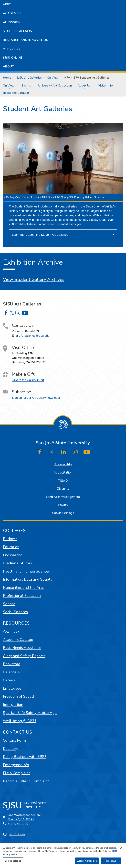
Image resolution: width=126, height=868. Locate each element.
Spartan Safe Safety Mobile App (30, 713)
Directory (11, 749)
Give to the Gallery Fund (28, 380)
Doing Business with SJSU (24, 757)
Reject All (111, 861)
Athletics (12, 49)
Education (11, 547)
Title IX (63, 481)
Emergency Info (16, 765)
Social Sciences (15, 612)
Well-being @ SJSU (19, 721)
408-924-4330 (31, 331)
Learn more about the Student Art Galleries (40, 235)
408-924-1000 (18, 824)
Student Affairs (17, 31)
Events (26, 86)
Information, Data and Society (28, 579)
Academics (12, 13)
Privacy (63, 505)
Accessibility (63, 464)
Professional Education (22, 596)
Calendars (11, 672)
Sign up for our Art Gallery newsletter (36, 398)
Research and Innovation (26, 40)
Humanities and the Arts (23, 588)
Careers (9, 680)
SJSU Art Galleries (29, 78)
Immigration (13, 705)
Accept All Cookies (87, 861)
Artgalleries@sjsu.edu (35, 336)
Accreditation (63, 473)
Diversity (63, 489)
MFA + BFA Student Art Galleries (87, 78)
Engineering (13, 555)
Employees (12, 688)
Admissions (13, 22)
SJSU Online (13, 58)
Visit (7, 4)
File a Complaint (16, 773)
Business (10, 539)
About (9, 66)
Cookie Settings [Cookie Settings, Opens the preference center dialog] (13, 861)
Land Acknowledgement (63, 497)
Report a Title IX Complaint (26, 781)
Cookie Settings (63, 513)
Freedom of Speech (19, 696)
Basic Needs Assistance (22, 648)
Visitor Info (105, 86)
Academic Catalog (18, 640)
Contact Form (14, 740)
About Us (84, 86)
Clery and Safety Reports (24, 656)
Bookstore (12, 664)
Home (7, 78)
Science (9, 604)
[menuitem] (9, 86)
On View (53, 78)
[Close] (121, 848)
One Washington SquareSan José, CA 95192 (24, 817)
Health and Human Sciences (26, 571)
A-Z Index (11, 631)
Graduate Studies (17, 563)
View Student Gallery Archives (34, 279)
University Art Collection (55, 86)
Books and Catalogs (16, 93)
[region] (63, 856)
